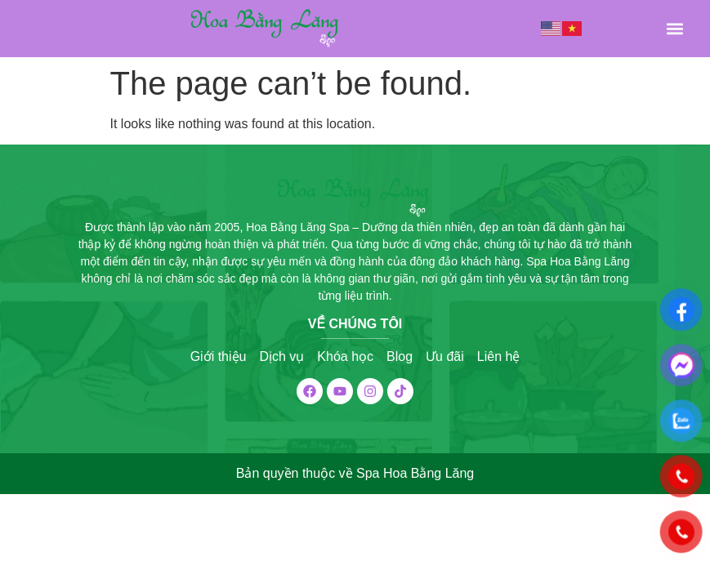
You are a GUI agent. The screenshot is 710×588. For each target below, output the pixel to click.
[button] (674, 29)
